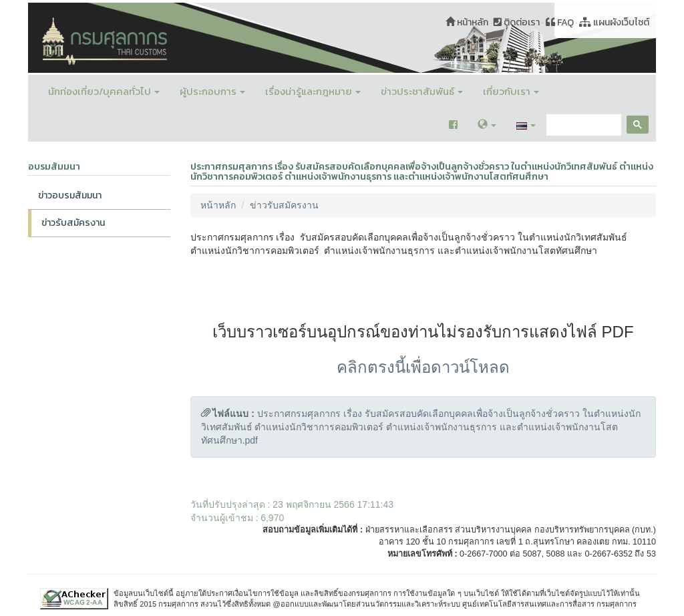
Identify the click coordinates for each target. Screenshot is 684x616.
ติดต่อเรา (517, 22)
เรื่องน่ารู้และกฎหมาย (313, 91)
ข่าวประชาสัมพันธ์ (422, 91)
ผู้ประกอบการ (212, 91)
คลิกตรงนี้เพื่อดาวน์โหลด (423, 367)
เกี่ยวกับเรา (511, 91)
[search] (582, 125)
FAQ (560, 22)
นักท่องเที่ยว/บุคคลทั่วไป (104, 91)
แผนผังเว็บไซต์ (614, 22)
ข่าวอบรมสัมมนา (70, 195)
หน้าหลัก (467, 22)
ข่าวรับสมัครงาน (73, 223)
